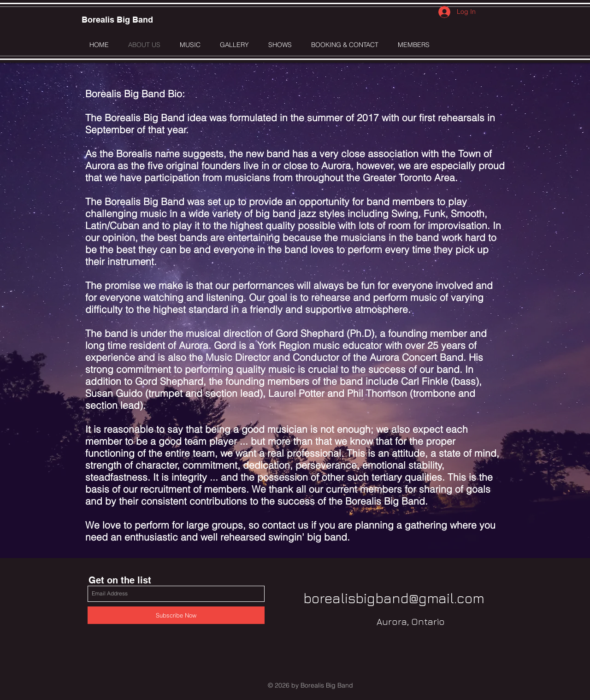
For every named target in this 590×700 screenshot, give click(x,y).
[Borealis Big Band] (117, 20)
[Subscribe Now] (176, 615)
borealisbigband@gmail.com (394, 598)
